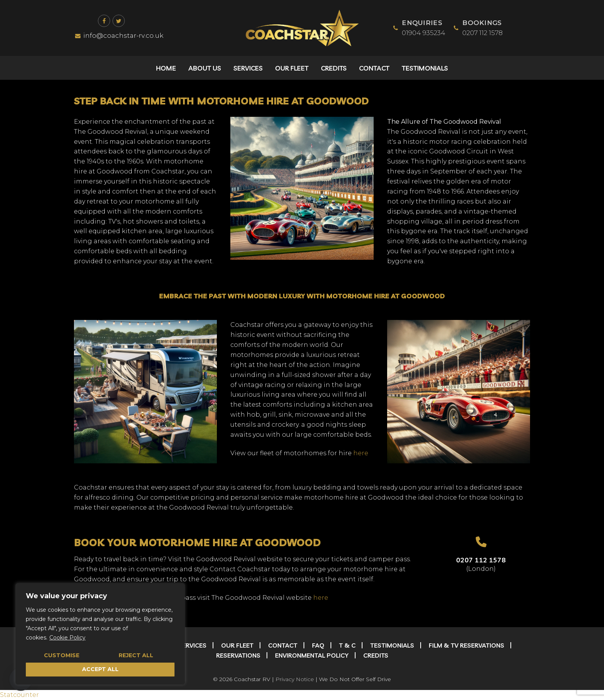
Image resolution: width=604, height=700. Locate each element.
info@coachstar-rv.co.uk (119, 35)
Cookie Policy (67, 638)
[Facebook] (104, 21)
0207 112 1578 (481, 560)
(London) (481, 569)
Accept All (100, 669)
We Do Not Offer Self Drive (355, 679)
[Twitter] (119, 21)
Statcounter (19, 695)
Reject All (136, 655)
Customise (62, 655)
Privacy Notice (295, 679)
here (361, 453)
